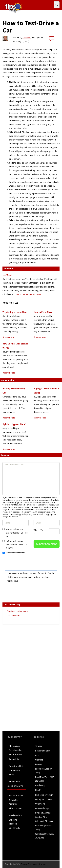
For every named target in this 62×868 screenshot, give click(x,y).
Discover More (9, 337)
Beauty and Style (43, 751)
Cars (37, 755)
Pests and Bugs (42, 808)
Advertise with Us (17, 766)
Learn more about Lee (31, 294)
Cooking (39, 764)
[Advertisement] (19, 677)
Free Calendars (13, 616)
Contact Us (14, 759)
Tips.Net (39, 746)
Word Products (16, 828)
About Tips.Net (16, 755)
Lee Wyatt (27, 38)
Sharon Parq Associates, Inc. (33, 864)
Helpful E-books (16, 796)
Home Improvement (44, 795)
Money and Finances (44, 799)
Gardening (40, 785)
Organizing (40, 804)
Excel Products (16, 815)
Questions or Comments (17, 611)
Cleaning (39, 760)
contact (17, 294)
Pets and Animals (43, 813)
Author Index (15, 782)
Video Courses (15, 808)
